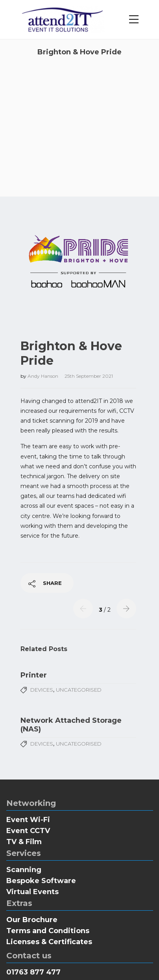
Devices (42, 651)
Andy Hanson (43, 337)
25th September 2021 (89, 337)
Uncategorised (79, 651)
